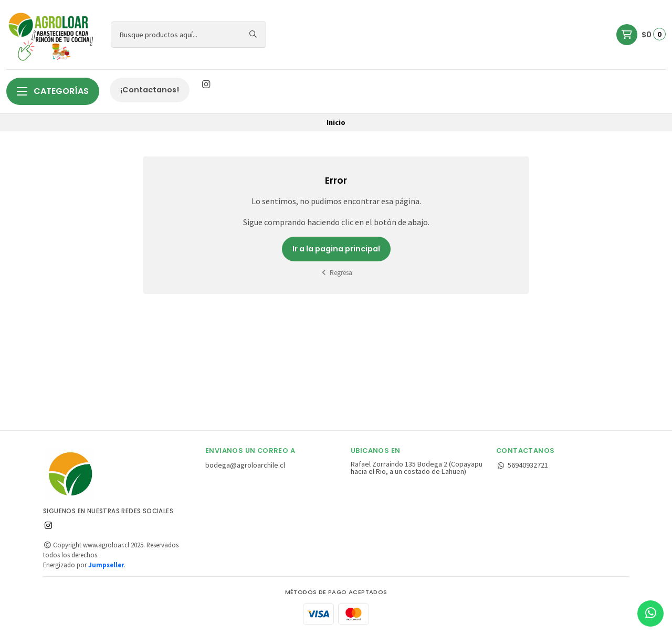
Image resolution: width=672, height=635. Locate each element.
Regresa (336, 273)
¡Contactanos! (150, 90)
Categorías (53, 91)
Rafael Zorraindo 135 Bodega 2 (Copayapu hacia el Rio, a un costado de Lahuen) (417, 468)
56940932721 (522, 465)
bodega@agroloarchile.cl (245, 465)
